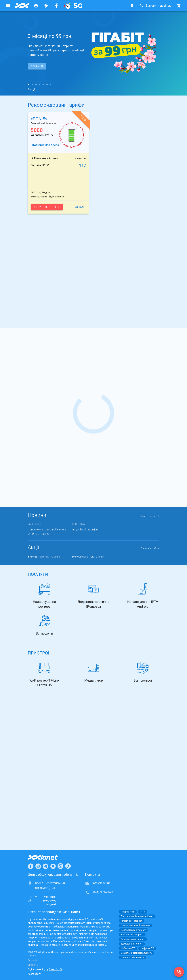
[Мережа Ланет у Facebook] (56, 6)
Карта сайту (34, 974)
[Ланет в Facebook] (31, 866)
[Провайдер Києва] (22, 6)
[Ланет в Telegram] (45, 866)
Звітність (33, 965)
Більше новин (150, 516)
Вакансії (32, 960)
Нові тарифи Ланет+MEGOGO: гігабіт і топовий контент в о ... (134, 532)
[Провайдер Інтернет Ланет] (47, 857)
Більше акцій (150, 548)
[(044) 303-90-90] (179, 972)
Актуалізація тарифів (85, 530)
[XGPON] (73, 6)
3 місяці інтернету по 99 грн (45, 557)
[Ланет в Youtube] (53, 866)
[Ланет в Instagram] (38, 866)
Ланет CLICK (56, 969)
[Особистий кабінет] (36, 6)
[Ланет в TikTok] (68, 866)
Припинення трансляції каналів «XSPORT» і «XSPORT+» (47, 532)
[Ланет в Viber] (60, 866)
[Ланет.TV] (46, 6)
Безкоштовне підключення (88, 557)
